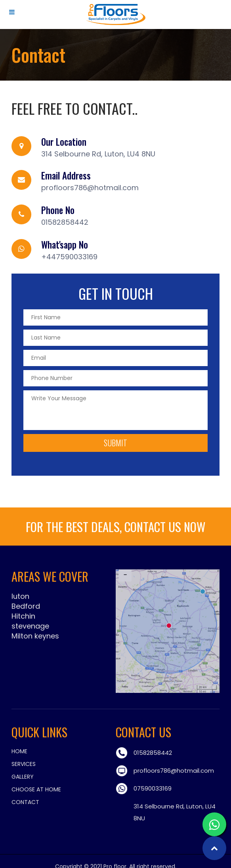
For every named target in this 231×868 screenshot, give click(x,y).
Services (24, 764)
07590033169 (153, 788)
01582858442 (65, 222)
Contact (25, 802)
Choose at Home (36, 789)
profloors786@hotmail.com (90, 188)
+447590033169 (69, 257)
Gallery (23, 777)
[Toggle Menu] (12, 12)
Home (19, 751)
